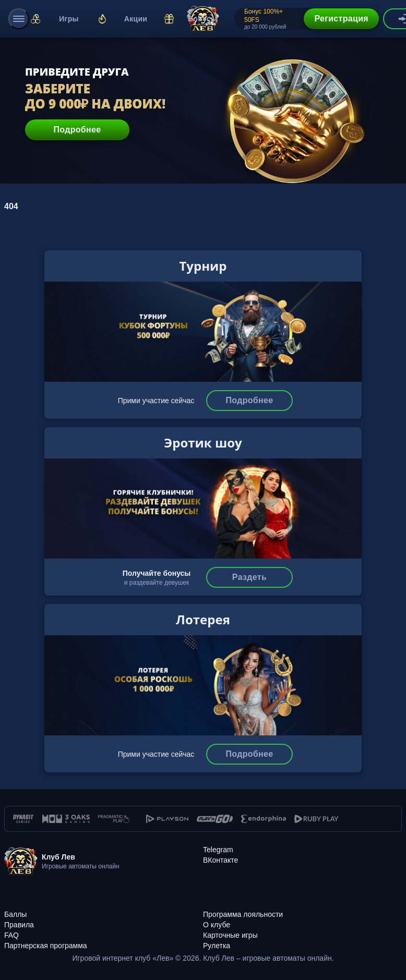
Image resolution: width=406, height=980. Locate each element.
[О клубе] (302, 919)
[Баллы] (104, 909)
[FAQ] (104, 929)
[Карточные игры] (302, 929)
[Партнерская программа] (104, 940)
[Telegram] (218, 850)
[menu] (19, 19)
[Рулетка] (302, 940)
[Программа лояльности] (302, 909)
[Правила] (104, 919)
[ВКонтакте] (220, 860)
